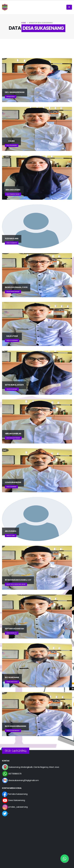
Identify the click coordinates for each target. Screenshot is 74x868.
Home (24, 23)
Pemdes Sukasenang (15, 794)
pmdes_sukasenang (15, 807)
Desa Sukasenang (13, 800)
